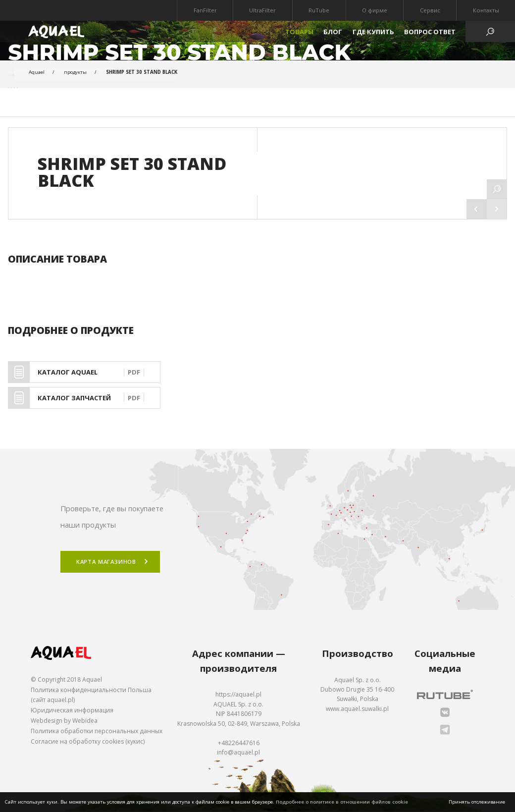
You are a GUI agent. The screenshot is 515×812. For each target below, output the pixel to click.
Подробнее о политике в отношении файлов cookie (342, 802)
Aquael (37, 72)
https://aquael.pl (238, 695)
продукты (75, 72)
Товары (299, 32)
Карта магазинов (106, 562)
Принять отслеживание (477, 802)
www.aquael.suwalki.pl (357, 709)
